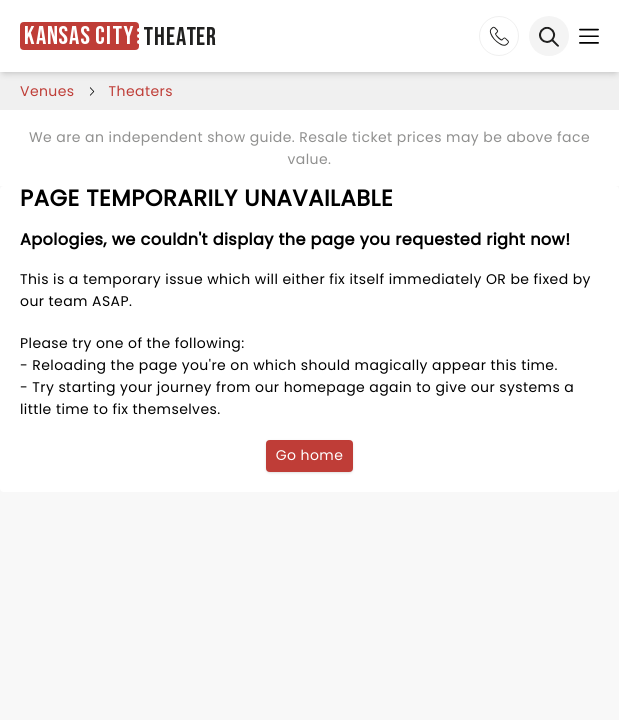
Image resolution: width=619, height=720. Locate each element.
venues (47, 91)
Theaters (141, 91)
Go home (310, 455)
